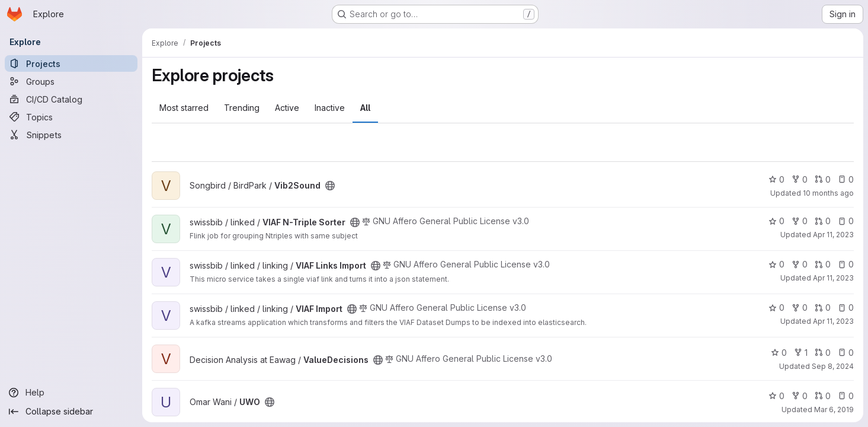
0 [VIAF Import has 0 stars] (776, 307)
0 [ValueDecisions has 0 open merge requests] (823, 353)
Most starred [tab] (184, 108)
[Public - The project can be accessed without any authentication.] (330, 186)
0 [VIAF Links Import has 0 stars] (776, 264)
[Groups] (71, 81)
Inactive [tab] (330, 108)
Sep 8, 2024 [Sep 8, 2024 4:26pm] (833, 366)
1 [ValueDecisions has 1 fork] (801, 353)
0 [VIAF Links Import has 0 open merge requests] (823, 264)
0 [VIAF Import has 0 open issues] (846, 307)
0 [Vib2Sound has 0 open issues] (846, 179)
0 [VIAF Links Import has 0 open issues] (846, 264)
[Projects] (71, 63)
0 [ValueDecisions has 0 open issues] (846, 353)
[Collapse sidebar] (71, 412)
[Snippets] (71, 135)
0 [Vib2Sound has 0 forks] (800, 179)
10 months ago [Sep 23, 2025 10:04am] (828, 193)
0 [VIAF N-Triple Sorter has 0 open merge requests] (823, 221)
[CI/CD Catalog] (71, 99)
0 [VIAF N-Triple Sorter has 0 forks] (800, 221)
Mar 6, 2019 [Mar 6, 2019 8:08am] (834, 410)
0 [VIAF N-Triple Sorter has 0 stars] (776, 221)
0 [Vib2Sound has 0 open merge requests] (823, 179)
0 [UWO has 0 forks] (800, 396)
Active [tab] (287, 108)
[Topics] (71, 117)
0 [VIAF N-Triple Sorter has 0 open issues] (846, 221)
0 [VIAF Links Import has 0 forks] (800, 264)
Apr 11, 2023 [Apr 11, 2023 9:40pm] (833, 235)
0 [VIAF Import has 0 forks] (800, 307)
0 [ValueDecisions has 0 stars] (779, 353)
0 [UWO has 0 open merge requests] (823, 396)
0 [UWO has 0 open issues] (846, 396)
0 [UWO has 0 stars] (776, 396)
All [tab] (365, 108)
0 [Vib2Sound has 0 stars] (776, 179)
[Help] (71, 393)
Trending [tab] (242, 108)
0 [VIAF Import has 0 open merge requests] (823, 307)
